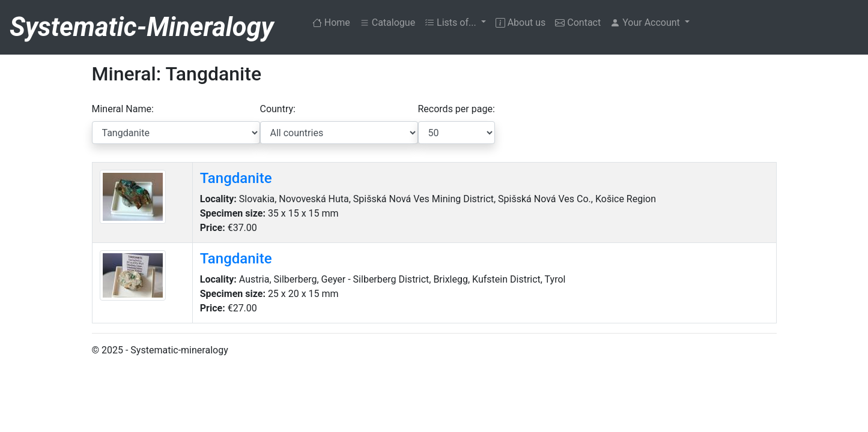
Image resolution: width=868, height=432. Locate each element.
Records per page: (457, 109)
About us (521, 22)
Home (334, 22)
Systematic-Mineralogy (142, 27)
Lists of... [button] (452, 22)
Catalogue (387, 22)
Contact (578, 22)
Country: (278, 109)
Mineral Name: (123, 109)
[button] (650, 23)
